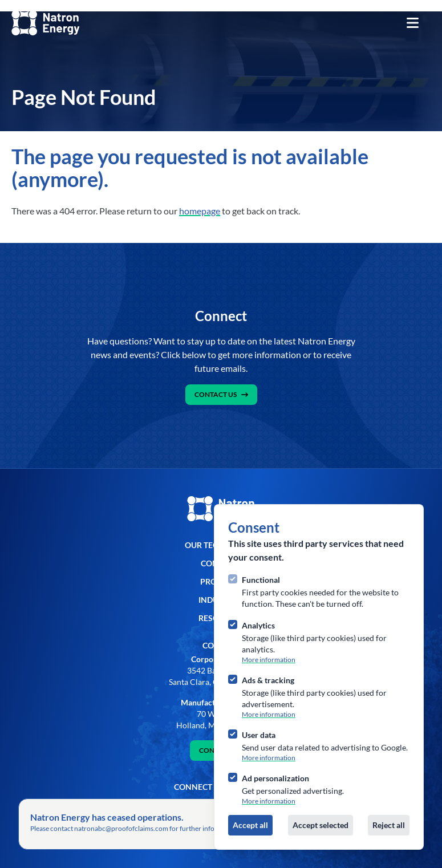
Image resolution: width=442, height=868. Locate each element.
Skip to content (27, 5)
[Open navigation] (412, 23)
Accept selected (321, 825)
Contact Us (221, 394)
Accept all (250, 825)
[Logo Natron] (46, 23)
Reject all (389, 825)
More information (269, 660)
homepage (200, 211)
